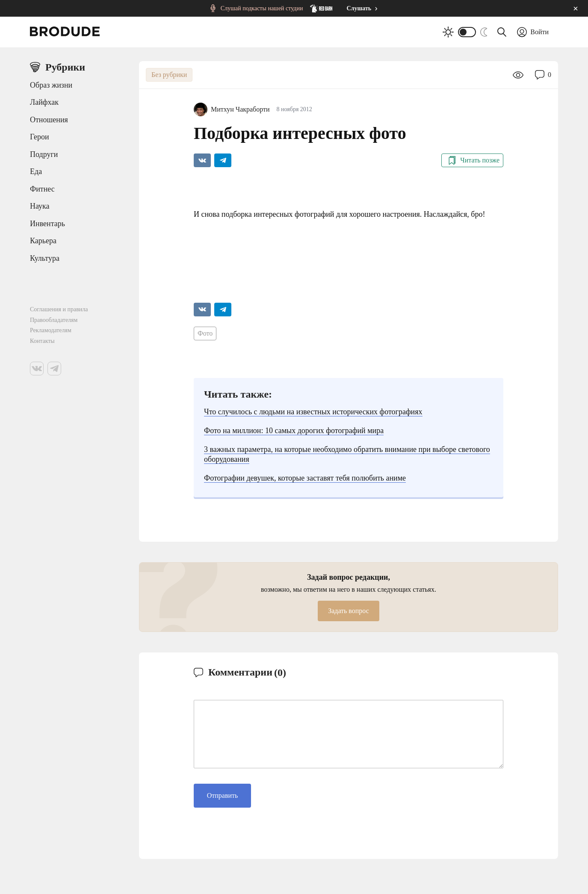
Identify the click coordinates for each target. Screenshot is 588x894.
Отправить (223, 795)
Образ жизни (51, 85)
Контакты (42, 341)
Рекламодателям (51, 330)
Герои (40, 137)
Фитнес (42, 189)
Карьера (43, 241)
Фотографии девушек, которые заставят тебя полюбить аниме (305, 478)
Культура (45, 258)
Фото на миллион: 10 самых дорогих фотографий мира (294, 431)
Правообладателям (54, 320)
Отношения (49, 120)
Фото (205, 333)
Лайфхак (44, 102)
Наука (40, 206)
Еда (36, 171)
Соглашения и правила (59, 309)
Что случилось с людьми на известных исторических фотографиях (313, 412)
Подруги (44, 154)
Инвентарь (47, 224)
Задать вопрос (349, 611)
